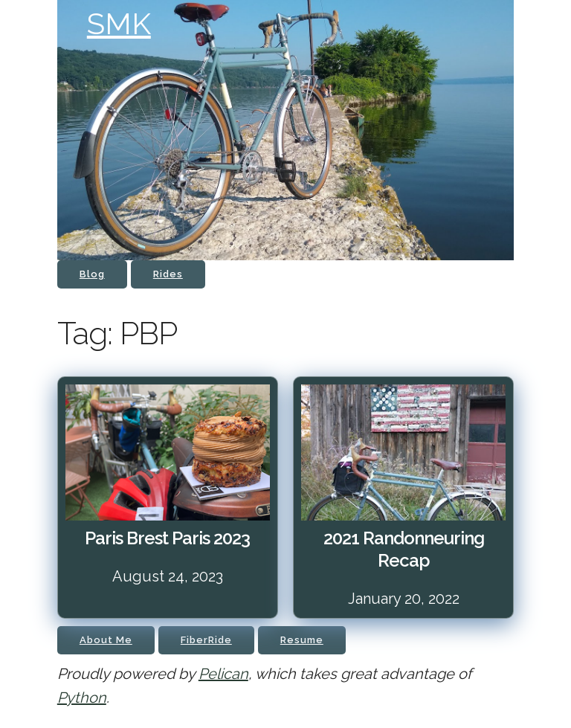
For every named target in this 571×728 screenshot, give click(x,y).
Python (82, 698)
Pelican (223, 674)
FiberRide (206, 640)
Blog (92, 274)
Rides (168, 274)
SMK (119, 23)
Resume (302, 640)
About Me (106, 640)
